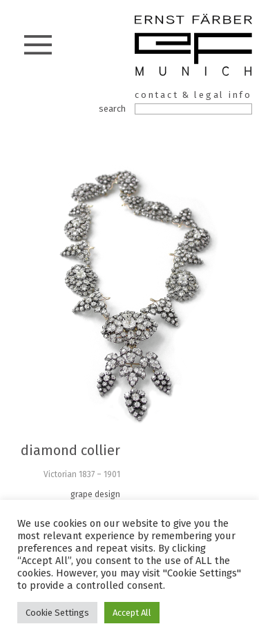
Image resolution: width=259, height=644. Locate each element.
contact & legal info (193, 95)
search (112, 109)
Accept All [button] (132, 613)
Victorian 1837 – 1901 (82, 474)
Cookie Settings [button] (57, 613)
